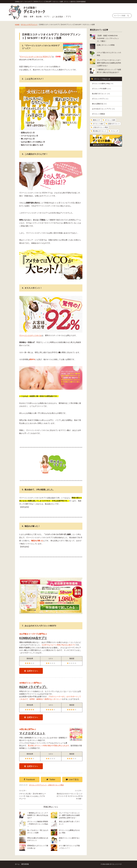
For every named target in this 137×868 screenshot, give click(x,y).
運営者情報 (25, 864)
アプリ (68, 17)
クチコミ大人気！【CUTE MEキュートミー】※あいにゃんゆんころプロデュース (33, 796)
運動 (25, 17)
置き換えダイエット (100, 131)
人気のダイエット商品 (56, 785)
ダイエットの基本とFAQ (103, 83)
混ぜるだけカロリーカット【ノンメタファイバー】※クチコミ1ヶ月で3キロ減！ (69, 796)
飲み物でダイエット (101, 94)
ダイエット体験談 (98, 114)
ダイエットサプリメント (29, 25)
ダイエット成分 (98, 124)
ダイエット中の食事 (101, 89)
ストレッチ (115, 131)
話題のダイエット (114, 124)
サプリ (47, 17)
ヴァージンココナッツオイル (30, 335)
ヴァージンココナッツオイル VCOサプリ (36, 57)
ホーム (17, 864)
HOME (17, 25)
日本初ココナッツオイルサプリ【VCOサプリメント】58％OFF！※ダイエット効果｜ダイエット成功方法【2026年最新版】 (51, 2)
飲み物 (39, 17)
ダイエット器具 (110, 120)
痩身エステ (97, 120)
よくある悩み (58, 17)
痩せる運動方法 (99, 104)
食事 (32, 17)
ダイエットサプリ (100, 99)
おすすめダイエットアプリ (103, 109)
